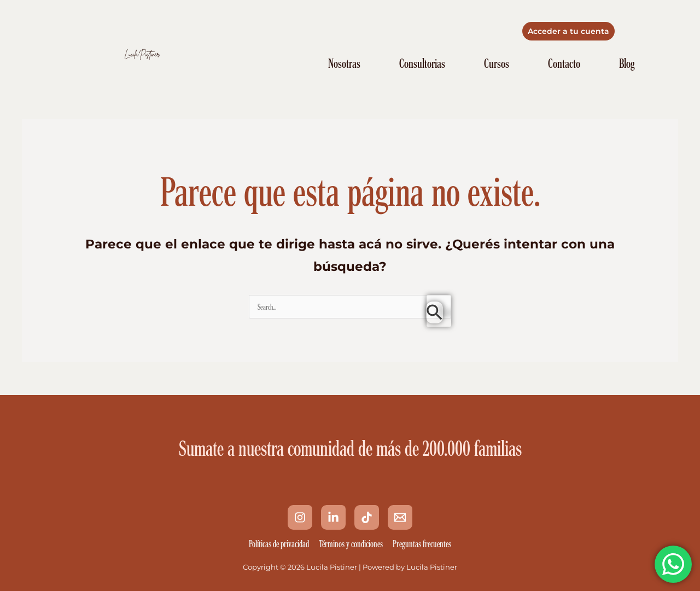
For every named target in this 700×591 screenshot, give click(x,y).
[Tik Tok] (367, 517)
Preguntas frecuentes (422, 544)
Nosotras (344, 63)
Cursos (497, 63)
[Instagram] (300, 517)
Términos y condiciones (351, 544)
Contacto (564, 63)
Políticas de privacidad (279, 544)
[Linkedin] (333, 517)
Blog (627, 63)
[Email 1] (400, 517)
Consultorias (422, 63)
